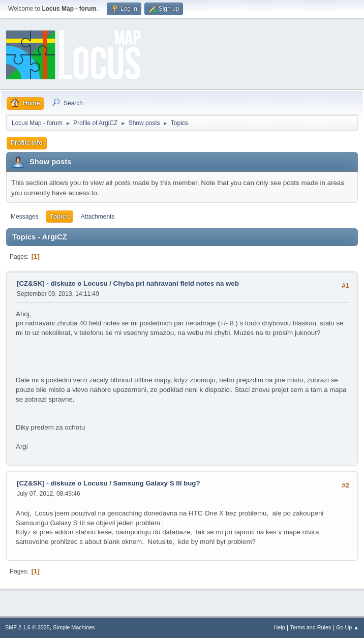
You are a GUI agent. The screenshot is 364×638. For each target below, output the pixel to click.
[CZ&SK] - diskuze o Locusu (62, 283)
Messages (25, 217)
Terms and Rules (311, 627)
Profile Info (27, 143)
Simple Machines (74, 627)
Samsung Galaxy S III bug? (157, 483)
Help (280, 627)
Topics (59, 217)
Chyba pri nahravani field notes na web (176, 283)
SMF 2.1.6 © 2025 (27, 627)
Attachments (98, 217)
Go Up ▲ (347, 627)
